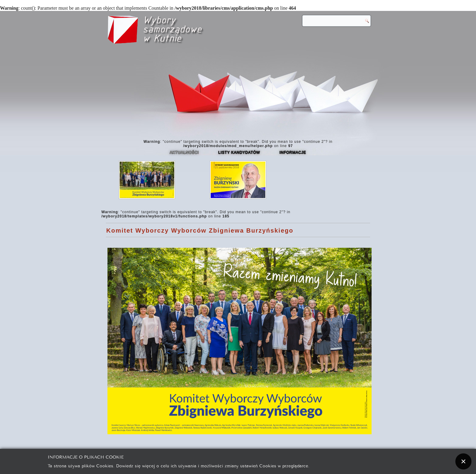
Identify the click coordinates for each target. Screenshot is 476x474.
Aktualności (184, 153)
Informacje (293, 153)
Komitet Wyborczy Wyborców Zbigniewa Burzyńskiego (200, 230)
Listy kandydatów (239, 153)
